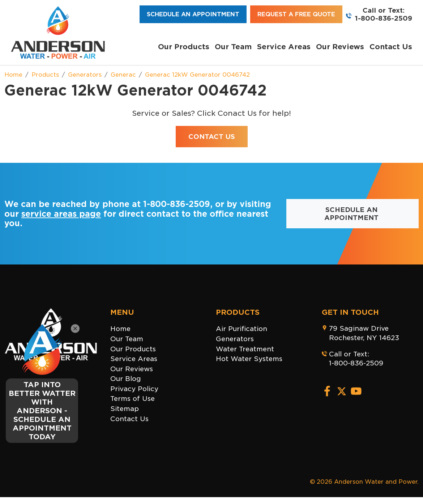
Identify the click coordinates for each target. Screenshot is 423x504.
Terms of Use (133, 399)
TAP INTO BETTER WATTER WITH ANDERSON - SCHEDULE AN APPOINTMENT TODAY (42, 411)
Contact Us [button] (212, 137)
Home (120, 329)
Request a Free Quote (296, 14)
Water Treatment (245, 349)
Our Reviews (340, 47)
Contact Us (391, 47)
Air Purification (242, 329)
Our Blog (126, 379)
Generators (235, 339)
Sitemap (125, 409)
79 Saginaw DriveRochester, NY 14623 (364, 333)
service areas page (61, 214)
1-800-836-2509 (384, 18)
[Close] (75, 329)
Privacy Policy (134, 389)
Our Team (233, 47)
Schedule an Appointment (193, 14)
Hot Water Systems (249, 359)
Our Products (184, 47)
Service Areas (284, 47)
